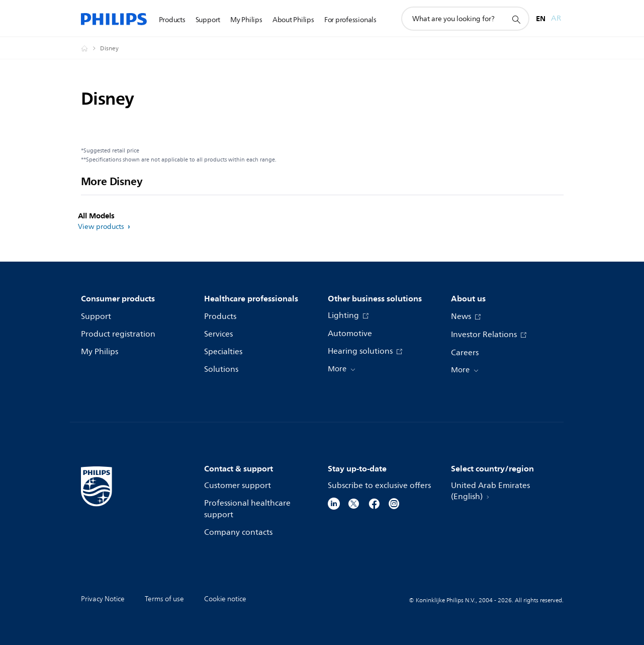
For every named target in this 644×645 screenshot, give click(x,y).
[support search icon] (516, 19)
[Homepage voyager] (90, 48)
